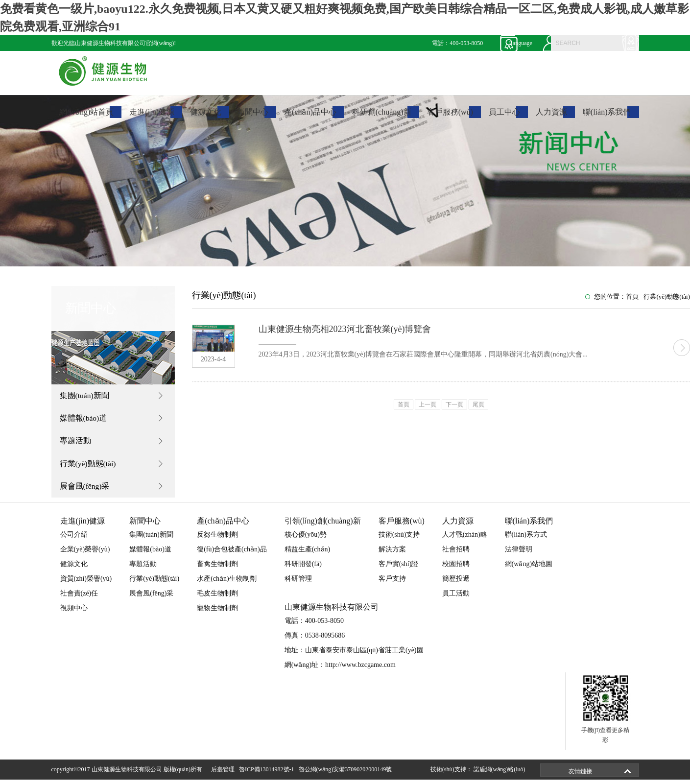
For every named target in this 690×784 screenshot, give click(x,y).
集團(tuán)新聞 (86, 396)
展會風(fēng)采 (86, 490)
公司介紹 (74, 539)
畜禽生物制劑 (217, 568)
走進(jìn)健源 (152, 117)
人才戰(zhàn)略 (465, 539)
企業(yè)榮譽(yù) (85, 554)
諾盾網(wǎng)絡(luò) (500, 774)
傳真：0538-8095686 (315, 640)
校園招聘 (456, 568)
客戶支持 (392, 583)
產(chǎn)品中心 (310, 117)
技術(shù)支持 (399, 539)
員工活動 (456, 598)
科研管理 (298, 583)
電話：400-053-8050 (457, 43)
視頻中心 (74, 612)
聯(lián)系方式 (526, 539)
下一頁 (454, 404)
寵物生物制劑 (217, 612)
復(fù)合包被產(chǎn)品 (232, 554)
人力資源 (551, 117)
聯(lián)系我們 (607, 117)
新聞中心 (253, 117)
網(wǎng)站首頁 (86, 117)
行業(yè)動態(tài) (89, 466)
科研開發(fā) (303, 568)
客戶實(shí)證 (399, 568)
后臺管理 (224, 774)
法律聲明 (519, 554)
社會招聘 (456, 554)
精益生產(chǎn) (308, 554)
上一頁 (428, 404)
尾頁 (478, 404)
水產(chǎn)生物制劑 (227, 583)
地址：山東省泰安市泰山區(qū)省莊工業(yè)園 (354, 654)
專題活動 (76, 443)
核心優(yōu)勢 (306, 539)
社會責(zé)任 (79, 598)
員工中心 (504, 117)
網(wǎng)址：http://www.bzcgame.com (340, 669)
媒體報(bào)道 (85, 419)
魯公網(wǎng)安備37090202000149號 (347, 774)
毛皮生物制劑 (217, 598)
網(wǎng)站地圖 (529, 568)
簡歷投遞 (456, 583)
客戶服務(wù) (450, 117)
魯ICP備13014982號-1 (268, 774)
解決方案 (392, 554)
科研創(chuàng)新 (382, 117)
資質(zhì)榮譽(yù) (86, 583)
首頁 (632, 297)
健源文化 (206, 117)
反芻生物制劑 (217, 539)
